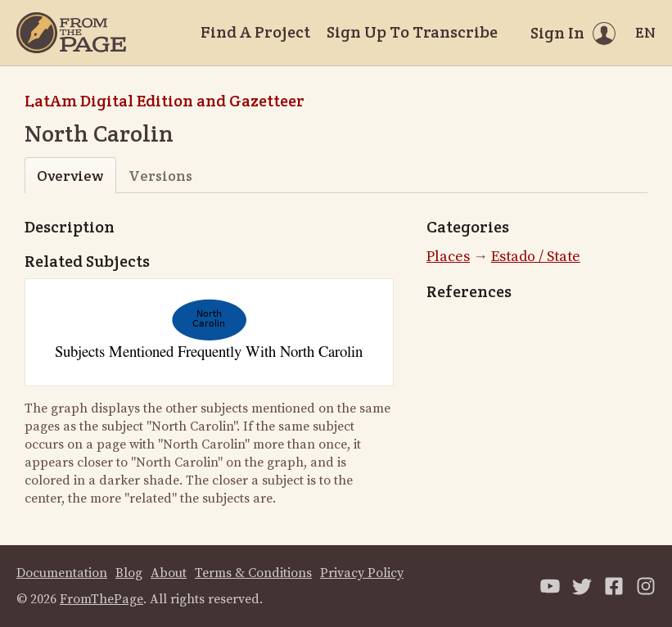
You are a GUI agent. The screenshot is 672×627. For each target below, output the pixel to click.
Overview (70, 176)
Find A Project (255, 32)
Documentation (62, 573)
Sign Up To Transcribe (412, 32)
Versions (160, 176)
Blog (129, 573)
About (169, 573)
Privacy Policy (362, 573)
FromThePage (101, 599)
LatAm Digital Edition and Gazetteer (165, 101)
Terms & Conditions (253, 573)
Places (448, 257)
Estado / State (536, 257)
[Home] (71, 33)
